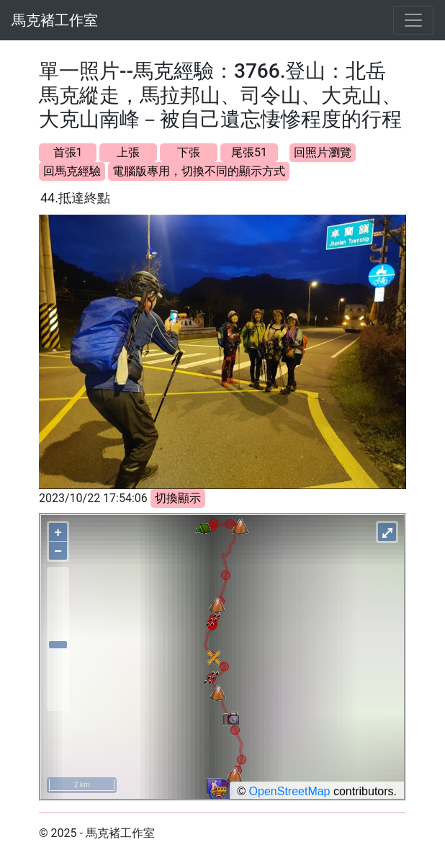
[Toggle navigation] (413, 20)
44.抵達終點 (75, 198)
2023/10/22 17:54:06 (93, 498)
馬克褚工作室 (55, 20)
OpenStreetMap (290, 791)
